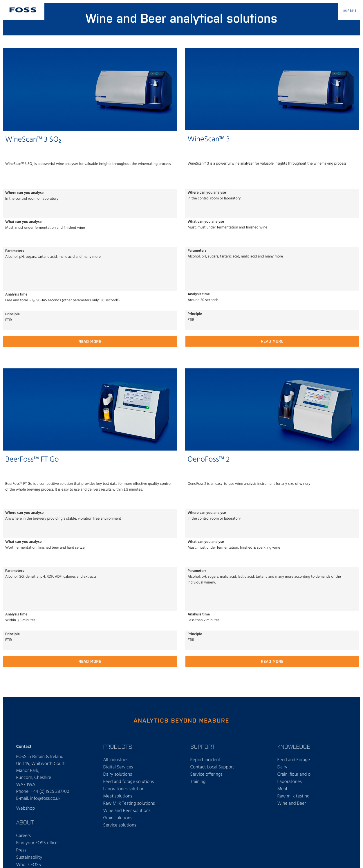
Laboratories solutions (125, 789)
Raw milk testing (294, 796)
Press (21, 850)
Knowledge (294, 746)
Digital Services (118, 767)
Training (198, 782)
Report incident (205, 760)
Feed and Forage (294, 760)
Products (118, 746)
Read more (90, 341)
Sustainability (29, 858)
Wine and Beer (292, 804)
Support (203, 746)
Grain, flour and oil (295, 775)
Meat (282, 789)
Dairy (282, 767)
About (25, 822)
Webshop (26, 808)
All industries (116, 760)
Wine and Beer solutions (127, 811)
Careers (24, 836)
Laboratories (290, 782)
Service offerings (206, 775)
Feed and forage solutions (129, 782)
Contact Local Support (212, 767)
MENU (350, 11)
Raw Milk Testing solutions (129, 804)
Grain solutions (118, 818)
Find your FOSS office (37, 843)
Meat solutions (118, 796)
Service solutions (120, 825)
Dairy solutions (118, 775)
